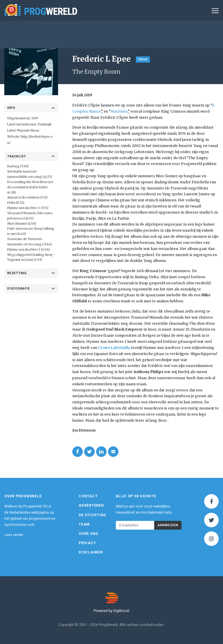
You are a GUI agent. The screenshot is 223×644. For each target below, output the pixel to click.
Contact (88, 496)
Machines (119, 111)
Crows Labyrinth (114, 348)
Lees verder (14, 535)
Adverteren (91, 505)
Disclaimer (91, 552)
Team (84, 524)
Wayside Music (28, 131)
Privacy (87, 543)
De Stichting (92, 515)
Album (143, 59)
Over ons (88, 534)
